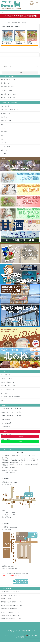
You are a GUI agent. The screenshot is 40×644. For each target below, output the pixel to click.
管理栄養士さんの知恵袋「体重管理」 (20, 43)
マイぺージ (20, 400)
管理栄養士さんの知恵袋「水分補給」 (7, 43)
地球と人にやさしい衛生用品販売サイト (20, 595)
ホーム (2, 12)
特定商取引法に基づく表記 (28, 630)
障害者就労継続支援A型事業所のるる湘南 (20, 602)
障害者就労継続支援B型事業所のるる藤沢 (20, 605)
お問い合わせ (26, 632)
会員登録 (20, 437)
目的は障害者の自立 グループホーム (20, 612)
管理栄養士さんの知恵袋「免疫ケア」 (32, 43)
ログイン (20, 442)
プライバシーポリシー (16, 632)
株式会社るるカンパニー (20, 599)
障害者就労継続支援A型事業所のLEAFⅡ (20, 609)
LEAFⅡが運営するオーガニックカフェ (20, 592)
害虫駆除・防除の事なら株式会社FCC (20, 615)
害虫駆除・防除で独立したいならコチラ (20, 619)
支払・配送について (15, 630)
